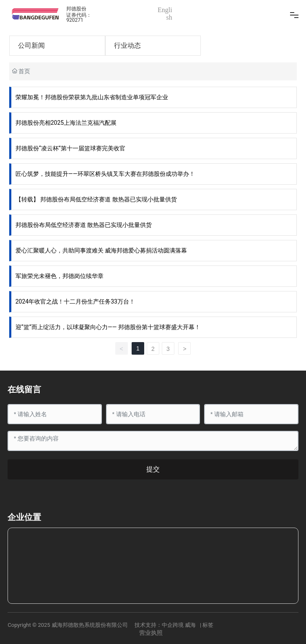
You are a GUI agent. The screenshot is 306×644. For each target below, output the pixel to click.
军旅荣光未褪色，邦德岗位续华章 (60, 276)
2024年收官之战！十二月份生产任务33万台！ (75, 301)
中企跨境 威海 (179, 625)
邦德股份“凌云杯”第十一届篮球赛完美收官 (70, 148)
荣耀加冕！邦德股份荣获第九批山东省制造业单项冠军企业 (92, 97)
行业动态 (127, 45)
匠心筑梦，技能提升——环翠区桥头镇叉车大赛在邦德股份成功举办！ (105, 174)
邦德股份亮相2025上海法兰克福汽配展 (66, 123)
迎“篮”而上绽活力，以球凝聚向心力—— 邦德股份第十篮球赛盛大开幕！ (108, 327)
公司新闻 (31, 45)
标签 (208, 625)
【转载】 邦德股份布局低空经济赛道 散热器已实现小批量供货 (96, 199)
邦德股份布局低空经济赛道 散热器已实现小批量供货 (84, 225)
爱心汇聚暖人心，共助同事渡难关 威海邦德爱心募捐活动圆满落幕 (101, 250)
